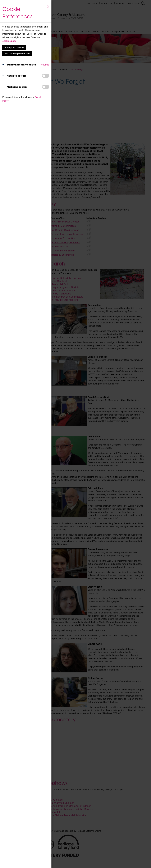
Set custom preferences (17, 53)
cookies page (9, 41)
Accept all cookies (14, 47)
